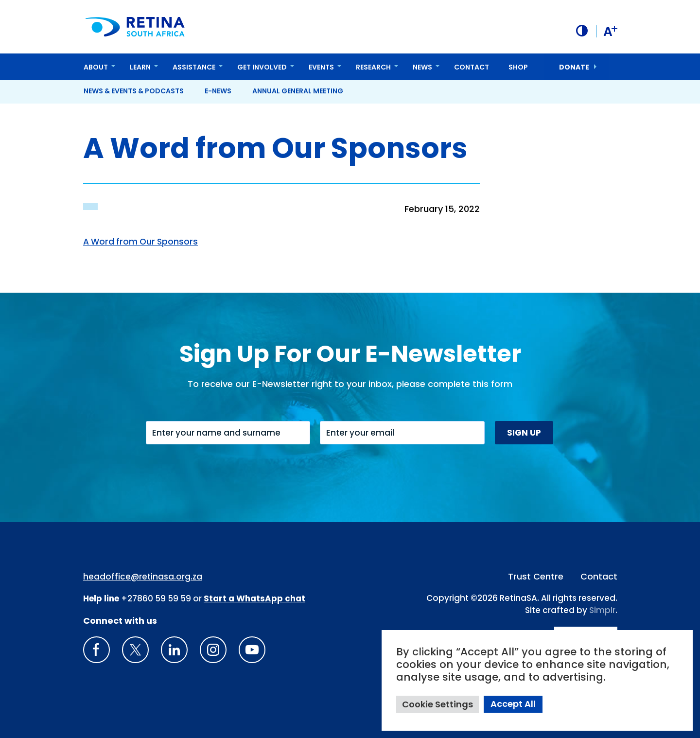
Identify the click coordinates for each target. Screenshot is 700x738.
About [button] (96, 67)
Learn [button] (140, 67)
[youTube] (252, 649)
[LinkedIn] (174, 649)
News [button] (422, 67)
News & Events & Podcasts (134, 90)
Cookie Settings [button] (437, 704)
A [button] (610, 31)
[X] (135, 649)
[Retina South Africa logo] (136, 26)
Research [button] (373, 67)
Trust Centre (536, 576)
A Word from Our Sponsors (142, 241)
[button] (581, 31)
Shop (518, 67)
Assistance (194, 67)
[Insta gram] (213, 649)
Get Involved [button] (262, 67)
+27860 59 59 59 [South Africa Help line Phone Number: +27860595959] (156, 598)
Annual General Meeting (298, 90)
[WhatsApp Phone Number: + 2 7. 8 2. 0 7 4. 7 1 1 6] (254, 598)
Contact (472, 67)
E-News (218, 90)
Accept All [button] (513, 704)
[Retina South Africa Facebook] (96, 649)
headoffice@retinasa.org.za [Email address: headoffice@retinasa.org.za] (143, 576)
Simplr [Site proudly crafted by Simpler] (602, 610)
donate (574, 67)
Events (321, 67)
